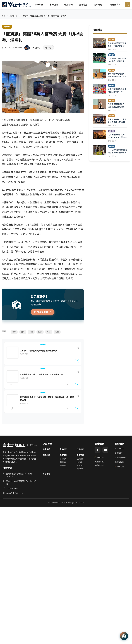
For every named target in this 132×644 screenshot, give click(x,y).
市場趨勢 (54, 4)
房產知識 (80, 469)
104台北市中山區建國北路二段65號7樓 (21, 483)
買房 (49, 332)
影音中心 (80, 466)
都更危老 (63, 459)
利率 (23, 332)
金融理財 (13, 16)
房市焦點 (39, 4)
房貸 (32, 332)
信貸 (40, 332)
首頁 (3, 16)
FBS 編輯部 (36, 48)
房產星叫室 (99, 462)
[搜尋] (128, 5)
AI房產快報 (99, 465)
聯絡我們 (118, 453)
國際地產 (83, 4)
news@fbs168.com (14, 493)
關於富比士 (119, 449)
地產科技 (80, 462)
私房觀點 (80, 459)
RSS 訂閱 (119, 467)
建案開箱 (63, 466)
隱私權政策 (119, 462)
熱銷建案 (46, 474)
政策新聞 (68, 4)
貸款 (14, 332)
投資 (58, 332)
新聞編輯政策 (120, 458)
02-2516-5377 (12, 489)
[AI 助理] (124, 636)
